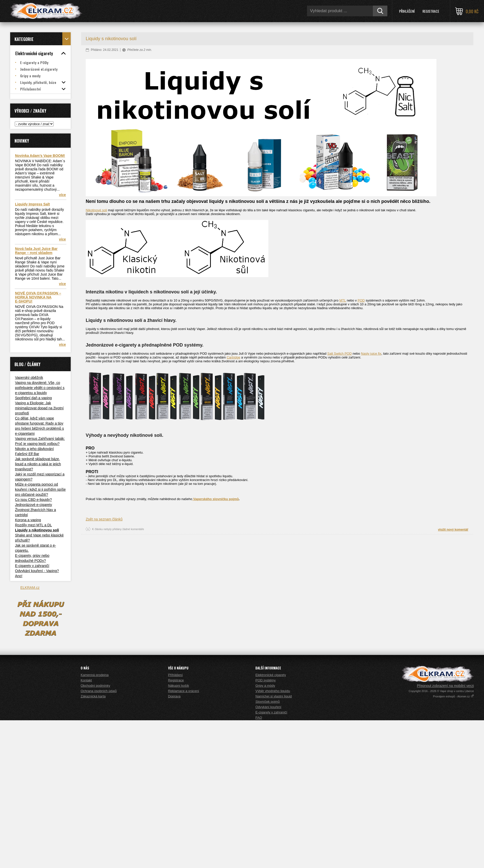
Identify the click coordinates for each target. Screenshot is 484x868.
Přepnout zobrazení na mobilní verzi (445, 833)
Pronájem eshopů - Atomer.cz (453, 844)
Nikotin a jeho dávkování (34, 449)
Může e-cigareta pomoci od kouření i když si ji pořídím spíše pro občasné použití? (40, 489)
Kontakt (86, 828)
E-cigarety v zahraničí (32, 566)
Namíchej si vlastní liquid (274, 844)
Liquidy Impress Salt (32, 204)
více (62, 195)
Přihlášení (407, 11)
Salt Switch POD (340, 354)
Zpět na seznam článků (104, 519)
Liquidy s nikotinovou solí (37, 530)
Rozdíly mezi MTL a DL (33, 525)
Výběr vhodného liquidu (273, 839)
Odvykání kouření (268, 855)
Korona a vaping (28, 520)
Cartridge (233, 357)
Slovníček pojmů (267, 849)
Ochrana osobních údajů (99, 839)
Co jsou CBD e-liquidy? (33, 500)
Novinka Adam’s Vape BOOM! (40, 156)
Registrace (431, 11)
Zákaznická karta (93, 844)
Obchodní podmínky (95, 833)
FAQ (259, 865)
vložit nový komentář (453, 530)
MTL (343, 300)
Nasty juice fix (371, 354)
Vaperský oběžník (29, 378)
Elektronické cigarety (271, 823)
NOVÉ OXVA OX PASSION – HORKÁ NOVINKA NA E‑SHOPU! (38, 297)
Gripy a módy (265, 833)
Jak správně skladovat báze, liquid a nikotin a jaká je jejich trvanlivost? (38, 464)
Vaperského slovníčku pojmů (216, 499)
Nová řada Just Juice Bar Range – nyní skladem (36, 251)
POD (361, 300)
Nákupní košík (179, 833)
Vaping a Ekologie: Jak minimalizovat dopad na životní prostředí (39, 408)
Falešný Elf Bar (27, 454)
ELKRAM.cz (30, 588)
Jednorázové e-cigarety (34, 505)
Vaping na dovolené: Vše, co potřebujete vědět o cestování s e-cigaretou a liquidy (40, 388)
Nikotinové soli (96, 210)
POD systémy (265, 828)
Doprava (174, 844)
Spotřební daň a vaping (33, 398)
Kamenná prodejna (95, 823)
